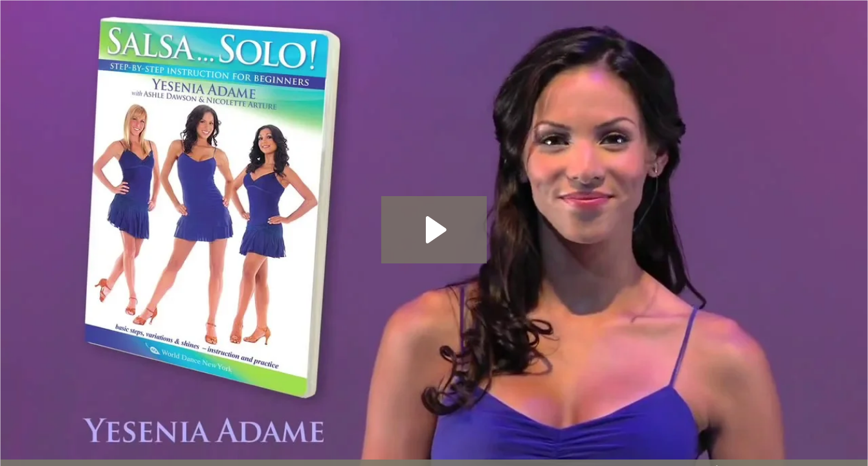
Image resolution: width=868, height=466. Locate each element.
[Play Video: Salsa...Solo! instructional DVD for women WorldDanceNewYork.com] (434, 230)
